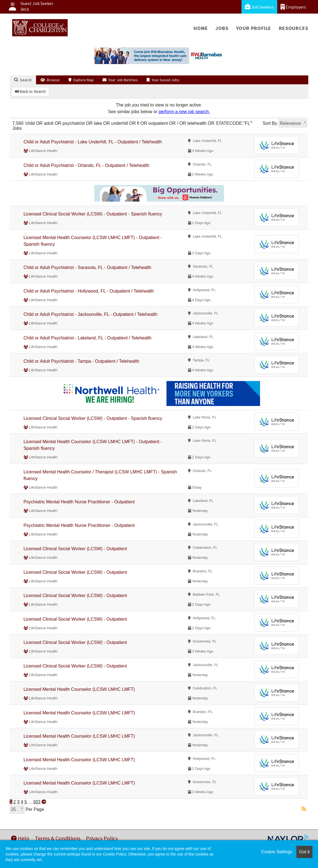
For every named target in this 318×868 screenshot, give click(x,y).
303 (37, 802)
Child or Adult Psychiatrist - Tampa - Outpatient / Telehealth (81, 361)
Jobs (222, 28)
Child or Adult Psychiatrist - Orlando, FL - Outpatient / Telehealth (87, 165)
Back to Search (30, 92)
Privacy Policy (102, 838)
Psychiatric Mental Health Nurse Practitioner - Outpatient (79, 502)
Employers (293, 7)
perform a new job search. (184, 112)
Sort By (270, 123)
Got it (304, 852)
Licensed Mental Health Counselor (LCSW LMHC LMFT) (79, 689)
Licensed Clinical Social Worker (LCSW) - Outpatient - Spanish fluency (93, 214)
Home (201, 28)
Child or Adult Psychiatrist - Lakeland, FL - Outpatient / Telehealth (88, 338)
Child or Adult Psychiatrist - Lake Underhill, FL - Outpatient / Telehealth (93, 142)
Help (20, 838)
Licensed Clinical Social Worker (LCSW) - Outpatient (75, 549)
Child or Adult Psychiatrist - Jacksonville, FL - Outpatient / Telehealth (91, 314)
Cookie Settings (277, 852)
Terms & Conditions (58, 838)
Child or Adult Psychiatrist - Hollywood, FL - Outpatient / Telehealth (89, 291)
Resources (293, 28)
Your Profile (254, 28)
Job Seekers (259, 7)
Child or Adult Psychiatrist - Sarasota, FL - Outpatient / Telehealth (87, 267)
